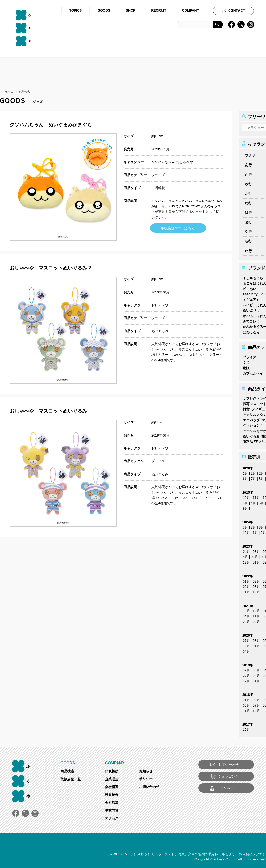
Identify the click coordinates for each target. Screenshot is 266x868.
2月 (253, 472)
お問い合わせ (149, 785)
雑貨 (246, 408)
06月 (246, 585)
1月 (245, 472)
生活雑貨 (158, 188)
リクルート (229, 786)
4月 (253, 502)
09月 (256, 620)
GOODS (104, 10)
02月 (256, 580)
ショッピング (229, 775)
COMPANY (190, 10)
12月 (246, 531)
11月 (256, 496)
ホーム (9, 92)
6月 (245, 477)
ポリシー (146, 777)
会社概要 (112, 785)
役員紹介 (112, 793)
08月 (254, 555)
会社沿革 (112, 801)
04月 (246, 550)
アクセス (112, 817)
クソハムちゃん (163, 162)
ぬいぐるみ (160, 331)
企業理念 (112, 778)
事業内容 (112, 809)
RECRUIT (159, 10)
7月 (253, 477)
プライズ (158, 175)
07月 (246, 639)
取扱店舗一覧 (71, 778)
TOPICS (76, 10)
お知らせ (146, 770)
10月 (246, 496)
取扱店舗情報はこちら (178, 228)
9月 (245, 507)
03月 (256, 550)
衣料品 (248, 440)
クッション (251, 424)
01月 (256, 561)
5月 (261, 502)
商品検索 (67, 770)
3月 (245, 502)
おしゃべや (185, 162)
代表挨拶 (112, 770)
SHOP (131, 10)
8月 (261, 477)
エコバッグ (251, 419)
